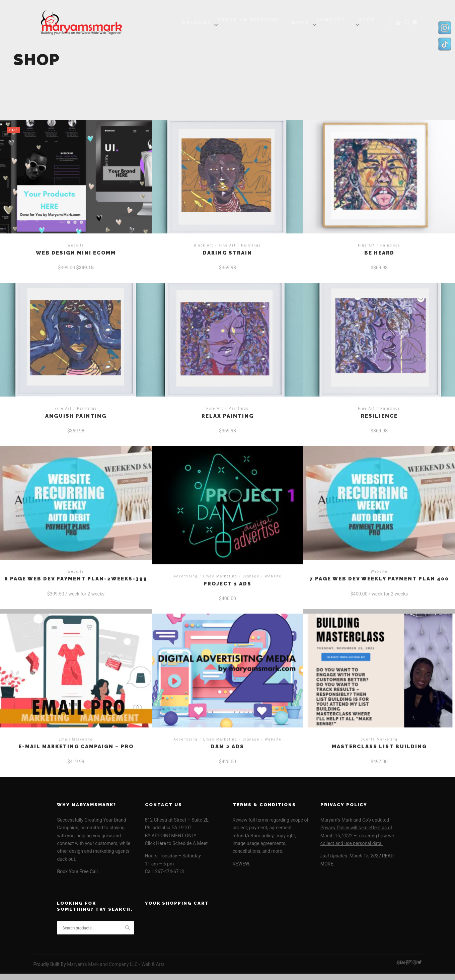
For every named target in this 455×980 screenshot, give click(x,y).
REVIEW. (242, 864)
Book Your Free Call (77, 871)
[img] (216, 25)
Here (161, 843)
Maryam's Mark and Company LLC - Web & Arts (116, 964)
